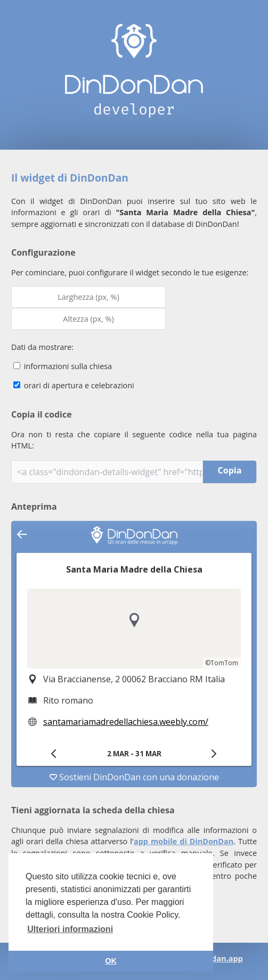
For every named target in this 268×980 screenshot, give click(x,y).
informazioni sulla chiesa (63, 366)
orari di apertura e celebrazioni (74, 385)
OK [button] (111, 961)
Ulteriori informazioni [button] (70, 929)
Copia (230, 470)
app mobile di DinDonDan (184, 841)
